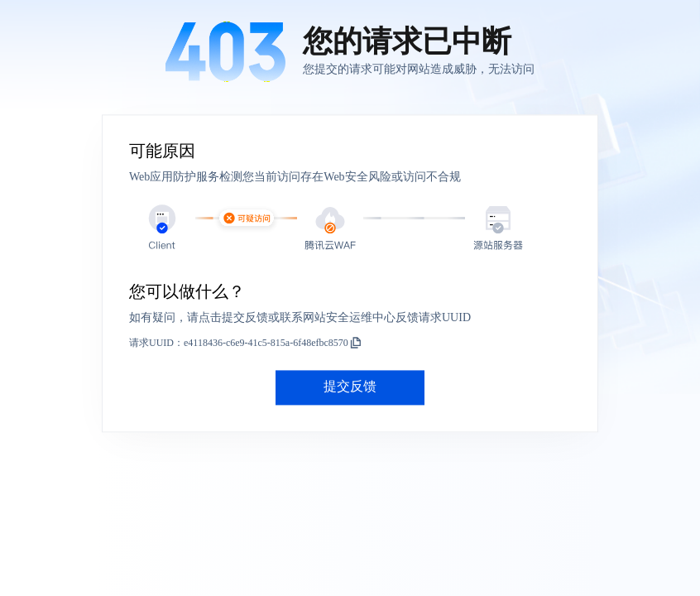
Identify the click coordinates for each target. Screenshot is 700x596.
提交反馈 (350, 387)
